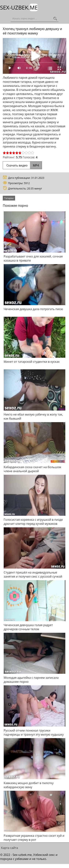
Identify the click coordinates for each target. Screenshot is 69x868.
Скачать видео (22, 165)
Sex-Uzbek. (19, 7)
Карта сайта (10, 848)
